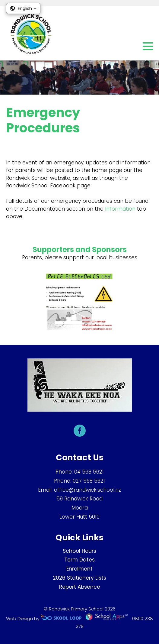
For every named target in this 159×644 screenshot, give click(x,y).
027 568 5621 (89, 481)
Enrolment (79, 569)
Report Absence (80, 587)
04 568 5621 (89, 472)
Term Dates (79, 560)
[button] (23, 8)
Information (120, 209)
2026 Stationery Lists (79, 578)
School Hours (79, 551)
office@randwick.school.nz (87, 490)
